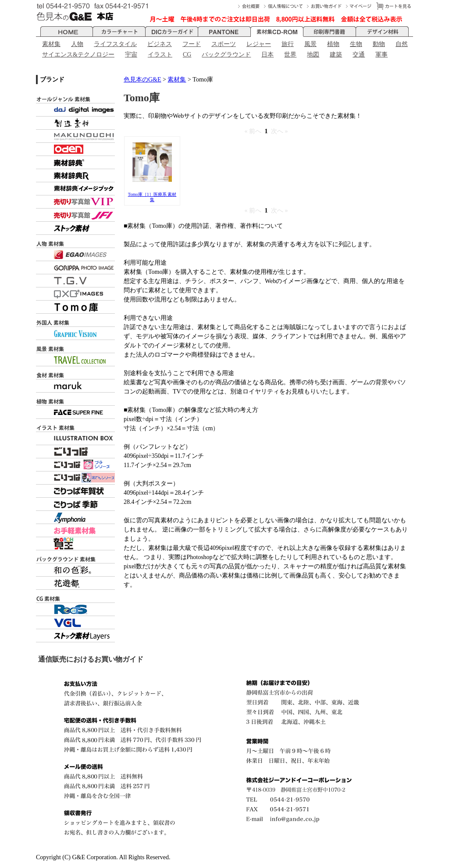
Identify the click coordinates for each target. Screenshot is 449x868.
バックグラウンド (226, 55)
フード (192, 44)
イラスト (160, 55)
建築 (336, 55)
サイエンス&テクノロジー (78, 55)
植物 (333, 44)
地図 (313, 55)
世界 (290, 55)
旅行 (288, 44)
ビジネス (160, 44)
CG (187, 55)
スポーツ (224, 44)
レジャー (259, 44)
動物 (379, 44)
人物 (77, 44)
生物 (356, 44)
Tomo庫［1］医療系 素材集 (152, 197)
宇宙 (131, 55)
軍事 (381, 55)
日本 (267, 55)
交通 (359, 55)
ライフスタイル (115, 44)
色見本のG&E (143, 80)
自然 (402, 44)
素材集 (51, 44)
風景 (310, 44)
